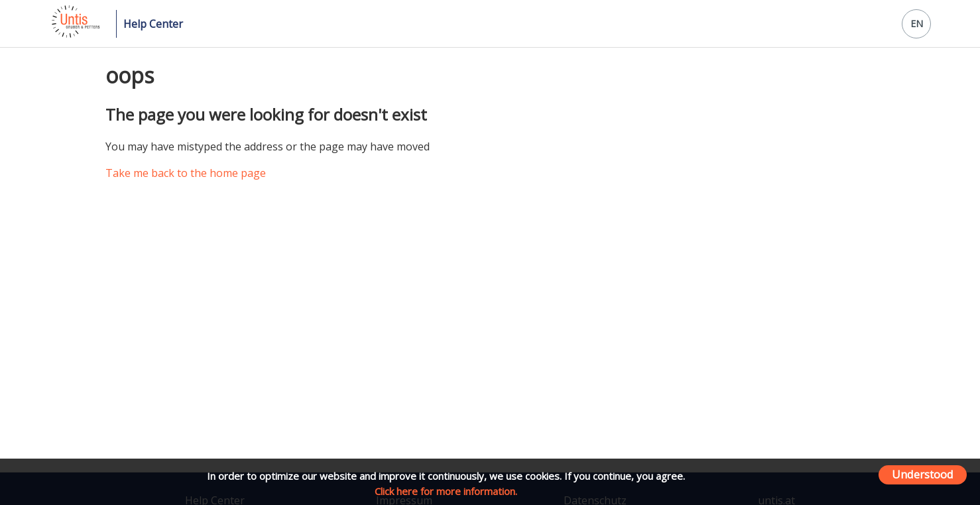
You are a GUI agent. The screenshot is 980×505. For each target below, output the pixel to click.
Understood (923, 474)
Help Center (153, 24)
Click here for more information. (446, 491)
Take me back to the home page (186, 173)
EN (917, 24)
